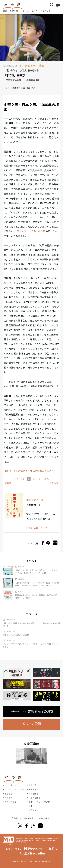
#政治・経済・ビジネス (24, 88)
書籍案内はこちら (32, 711)
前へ (16, 479)
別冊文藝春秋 (47, 819)
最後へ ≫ (54, 483)
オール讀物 (28, 819)
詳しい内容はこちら (37, 528)
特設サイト (33, 810)
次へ (47, 479)
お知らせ (9, 798)
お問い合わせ (10, 802)
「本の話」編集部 (14, 75)
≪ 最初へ (9, 483)
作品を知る (33, 794)
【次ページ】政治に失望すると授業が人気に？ (29, 471)
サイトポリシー (11, 785)
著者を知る (33, 789)
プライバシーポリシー (14, 789)
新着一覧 (32, 785)
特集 (31, 806)
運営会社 (9, 794)
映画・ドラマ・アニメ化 (39, 802)
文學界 (12, 819)
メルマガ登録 (32, 724)
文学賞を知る (34, 798)
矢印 (56, 605)
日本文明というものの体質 (31, 231)
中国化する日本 (35, 500)
